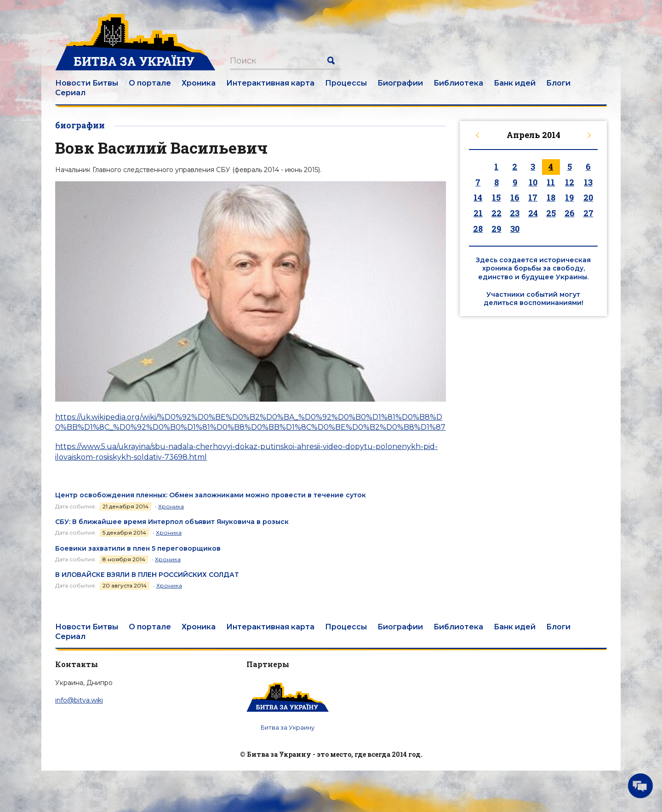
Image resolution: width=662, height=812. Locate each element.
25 (551, 213)
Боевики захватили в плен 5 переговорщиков (138, 548)
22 (496, 213)
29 (496, 229)
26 (570, 213)
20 (588, 197)
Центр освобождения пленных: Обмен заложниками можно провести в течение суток (211, 495)
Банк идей (515, 83)
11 (551, 182)
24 (533, 213)
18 (551, 197)
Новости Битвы (87, 83)
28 (478, 229)
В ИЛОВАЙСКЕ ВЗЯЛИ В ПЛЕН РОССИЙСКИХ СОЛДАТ (147, 575)
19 (569, 197)
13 (588, 182)
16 (515, 197)
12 (570, 182)
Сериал (70, 93)
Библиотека (458, 83)
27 (588, 213)
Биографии (400, 83)
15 (496, 197)
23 (515, 213)
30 (515, 229)
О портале (150, 83)
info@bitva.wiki (79, 700)
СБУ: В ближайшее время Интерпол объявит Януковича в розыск (172, 522)
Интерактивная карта (270, 83)
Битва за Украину (288, 727)
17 (533, 197)
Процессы (346, 83)
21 (478, 213)
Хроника (199, 83)
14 (478, 197)
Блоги (558, 83)
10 (533, 182)
